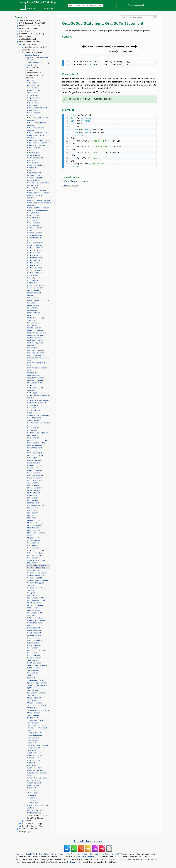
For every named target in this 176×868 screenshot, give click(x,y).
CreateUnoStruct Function (38, 208)
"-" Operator (32, 790)
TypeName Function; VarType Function (36, 754)
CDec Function (33, 153)
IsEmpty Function (34, 465)
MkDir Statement (34, 525)
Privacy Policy (43, 854)
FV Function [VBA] (35, 383)
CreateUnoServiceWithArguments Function (39, 204)
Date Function (33, 225)
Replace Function (34, 630)
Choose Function (34, 160)
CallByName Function (36, 105)
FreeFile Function (34, 375)
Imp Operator (33, 435)
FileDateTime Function (36, 333)
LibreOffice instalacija (28, 829)
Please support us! (136, 5)
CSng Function (33, 213)
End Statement (33, 290)
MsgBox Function (34, 538)
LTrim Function (33, 495)
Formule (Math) (26, 36)
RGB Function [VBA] (36, 640)
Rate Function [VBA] (36, 618)
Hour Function (33, 428)
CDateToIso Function (36, 145)
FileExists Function (35, 335)
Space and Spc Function (37, 683)
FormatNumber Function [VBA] (37, 364)
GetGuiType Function (36, 393)
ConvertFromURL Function (38, 183)
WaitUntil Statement (36, 768)
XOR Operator (33, 785)
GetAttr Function (34, 385)
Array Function (33, 85)
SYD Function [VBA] (36, 720)
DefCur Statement (35, 250)
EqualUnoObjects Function (38, 300)
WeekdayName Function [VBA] (37, 774)
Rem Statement (34, 628)
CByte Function (33, 113)
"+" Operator (32, 795)
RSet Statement (34, 653)
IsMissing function (35, 470)
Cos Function (33, 188)
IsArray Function (34, 460)
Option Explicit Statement (38, 580)
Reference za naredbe (33, 52)
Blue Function (33, 100)
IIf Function (32, 430)
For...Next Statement (36, 350)
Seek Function (33, 660)
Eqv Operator (33, 303)
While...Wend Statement (37, 778)
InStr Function (33, 438)
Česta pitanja (24, 831)
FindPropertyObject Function (35, 344)
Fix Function (32, 348)
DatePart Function (35, 233)
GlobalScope (32, 95)
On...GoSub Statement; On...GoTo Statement (37, 567)
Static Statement (34, 698)
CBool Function (34, 110)
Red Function (33, 625)
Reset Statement (34, 633)
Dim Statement (33, 280)
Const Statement (34, 180)
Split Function (33, 688)
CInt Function (33, 168)
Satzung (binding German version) (104, 854)
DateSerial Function (35, 235)
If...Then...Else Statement (38, 433)
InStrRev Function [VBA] (37, 440)
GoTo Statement (34, 418)
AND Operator (33, 83)
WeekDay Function (35, 770)
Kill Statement (33, 485)
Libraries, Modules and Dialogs (37, 62)
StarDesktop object (35, 695)
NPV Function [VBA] (36, 553)
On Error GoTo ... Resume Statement (38, 562)
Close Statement (34, 173)
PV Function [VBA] (35, 613)
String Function (33, 713)
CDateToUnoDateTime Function (37, 124)
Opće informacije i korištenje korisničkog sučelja (35, 48)
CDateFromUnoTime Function (36, 129)
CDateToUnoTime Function (38, 133)
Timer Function (33, 740)
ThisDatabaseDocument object (37, 729)
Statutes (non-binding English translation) (69, 854)
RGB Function (33, 638)
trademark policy (74, 862)
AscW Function (33, 90)
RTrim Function (33, 655)
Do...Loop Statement (36, 285)
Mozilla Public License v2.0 (86, 857)
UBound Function (34, 758)
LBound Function (34, 488)
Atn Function (32, 93)
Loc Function (32, 508)
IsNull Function (33, 473)
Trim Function (33, 743)
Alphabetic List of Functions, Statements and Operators (35, 75)
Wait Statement (34, 765)
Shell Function (33, 675)
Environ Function (34, 295)
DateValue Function (35, 238)
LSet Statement (34, 493)
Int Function (32, 450)
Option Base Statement (37, 573)
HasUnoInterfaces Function (38, 423)
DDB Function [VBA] (36, 243)
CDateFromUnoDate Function (36, 137)
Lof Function (32, 510)
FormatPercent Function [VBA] (37, 369)
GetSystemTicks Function (38, 405)
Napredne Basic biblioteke (38, 815)
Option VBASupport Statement (35, 584)
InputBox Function (35, 445)
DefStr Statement (34, 270)
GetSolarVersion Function (38, 403)
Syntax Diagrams (32, 65)
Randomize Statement (36, 620)
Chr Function (32, 163)
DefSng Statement (35, 268)
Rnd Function (33, 648)
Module (31, 9)
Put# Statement (34, 610)
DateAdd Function (35, 228)
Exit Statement (33, 323)
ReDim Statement (34, 623)
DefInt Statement (34, 260)
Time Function (33, 738)
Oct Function (32, 558)
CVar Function (33, 220)
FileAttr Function (34, 328)
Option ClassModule (36, 575)
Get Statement (33, 408)
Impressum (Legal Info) (26, 854)
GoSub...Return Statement (38, 415)
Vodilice (28, 821)
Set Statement (33, 670)
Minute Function (34, 520)
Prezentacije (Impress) (28, 28)
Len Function (32, 500)
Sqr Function (32, 690)
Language (48, 9)
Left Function (33, 498)
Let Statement (33, 503)
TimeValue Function (35, 735)
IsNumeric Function (35, 475)
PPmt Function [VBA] (36, 600)
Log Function (33, 513)
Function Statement (35, 380)
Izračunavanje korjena (36, 693)
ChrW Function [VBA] (36, 165)
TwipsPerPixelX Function (37, 745)
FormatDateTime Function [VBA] (38, 359)
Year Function (33, 788)
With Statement (34, 780)
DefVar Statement (35, 273)
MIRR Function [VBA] (36, 523)
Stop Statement (34, 700)
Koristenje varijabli (35, 810)
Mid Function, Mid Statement (35, 517)
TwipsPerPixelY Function (37, 748)
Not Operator (33, 545)
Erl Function (32, 308)
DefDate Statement (35, 253)
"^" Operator (32, 803)
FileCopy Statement (35, 330)
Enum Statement (34, 293)
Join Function (33, 483)
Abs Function (33, 80)
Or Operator (32, 593)
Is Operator (32, 458)
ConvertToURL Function (37, 185)
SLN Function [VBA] (35, 680)
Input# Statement (34, 448)
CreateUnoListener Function (35, 197)
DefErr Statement (34, 258)
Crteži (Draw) (25, 31)
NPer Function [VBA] (36, 550)
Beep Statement (34, 98)
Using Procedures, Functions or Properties (36, 59)
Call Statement (33, 103)
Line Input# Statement (36, 505)
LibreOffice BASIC (29, 44)
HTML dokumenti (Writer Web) (32, 23)
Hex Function (33, 425)
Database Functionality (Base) (32, 34)
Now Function (33, 548)
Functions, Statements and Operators (37, 69)
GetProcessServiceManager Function (38, 397)
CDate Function (34, 148)
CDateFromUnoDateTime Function (38, 119)
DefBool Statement (35, 248)
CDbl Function (33, 150)
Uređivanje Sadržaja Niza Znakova (37, 807)
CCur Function (33, 115)
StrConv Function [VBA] (37, 705)
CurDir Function (34, 218)
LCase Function (33, 490)
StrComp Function (35, 703)
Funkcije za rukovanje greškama (36, 319)
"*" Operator (32, 793)
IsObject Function (34, 478)
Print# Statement (34, 603)
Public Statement (34, 608)
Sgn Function (33, 673)
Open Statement (34, 570)
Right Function (33, 643)
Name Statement (34, 540)
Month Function (34, 530)
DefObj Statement (35, 265)
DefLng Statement (35, 263)
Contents (21, 17)
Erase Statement (34, 305)
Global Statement (34, 410)
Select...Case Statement (37, 108)
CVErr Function (33, 223)
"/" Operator (32, 798)
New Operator (33, 543)
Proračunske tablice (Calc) (30, 26)
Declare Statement (35, 245)
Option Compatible (35, 178)
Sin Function (32, 678)
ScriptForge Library (35, 818)
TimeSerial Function (35, 733)
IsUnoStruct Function (36, 480)
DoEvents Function (35, 288)
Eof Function (32, 298)
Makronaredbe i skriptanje (30, 42)
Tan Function (32, 723)
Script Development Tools (32, 826)
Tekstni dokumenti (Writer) (30, 20)
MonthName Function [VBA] (36, 534)
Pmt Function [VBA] (35, 598)
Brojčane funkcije (34, 555)
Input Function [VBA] (36, 443)
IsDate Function (34, 463)
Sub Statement (33, 715)
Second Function (34, 658)
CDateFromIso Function (37, 143)
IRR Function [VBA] (35, 455)
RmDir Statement (34, 645)
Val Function (32, 763)
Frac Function (33, 373)
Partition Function (35, 595)
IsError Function (34, 468)
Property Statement (35, 605)
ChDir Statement (34, 155)
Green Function (33, 420)
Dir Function (32, 283)
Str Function (32, 708)
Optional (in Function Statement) (36, 589)
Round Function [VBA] (36, 650)
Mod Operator (33, 528)
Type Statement (34, 750)
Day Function (33, 240)
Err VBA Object (33, 313)
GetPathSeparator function (38, 400)
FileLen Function (34, 338)
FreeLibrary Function (36, 378)
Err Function (32, 310)
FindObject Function (35, 340)
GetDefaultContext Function (35, 389)
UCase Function (34, 760)
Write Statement (34, 783)
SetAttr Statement (35, 668)
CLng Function (33, 170)
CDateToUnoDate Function (38, 140)
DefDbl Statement (35, 255)
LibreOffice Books (88, 841)
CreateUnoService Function (38, 200)
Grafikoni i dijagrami (27, 39)
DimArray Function (35, 278)
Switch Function (34, 718)
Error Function (33, 315)
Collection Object (34, 175)
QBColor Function (35, 615)
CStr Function (33, 215)
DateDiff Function (35, 230)
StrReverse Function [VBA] (38, 710)
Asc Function (32, 88)
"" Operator (32, 800)
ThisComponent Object (37, 725)
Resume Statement (35, 635)
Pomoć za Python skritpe (32, 823)
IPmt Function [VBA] (36, 453)
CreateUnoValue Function (38, 210)
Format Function (34, 355)
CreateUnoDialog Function (38, 193)
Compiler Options (32, 55)
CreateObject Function (36, 190)
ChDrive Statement (35, 158)
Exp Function (33, 325)
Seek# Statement (34, 663)
